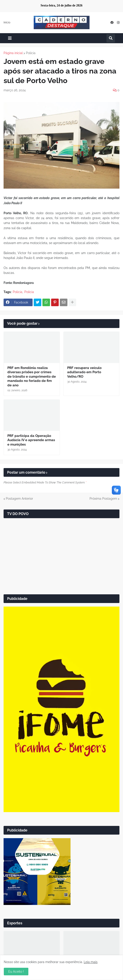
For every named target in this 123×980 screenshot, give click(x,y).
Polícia (29, 292)
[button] (10, 38)
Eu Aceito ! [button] (16, 972)
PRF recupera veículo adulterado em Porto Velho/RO (84, 372)
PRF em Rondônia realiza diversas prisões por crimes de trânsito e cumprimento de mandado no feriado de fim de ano (32, 377)
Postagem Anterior (19, 499)
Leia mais (91, 962)
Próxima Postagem (103, 499)
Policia (31, 53)
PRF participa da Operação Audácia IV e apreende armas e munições (31, 440)
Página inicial (13, 53)
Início (7, 22)
